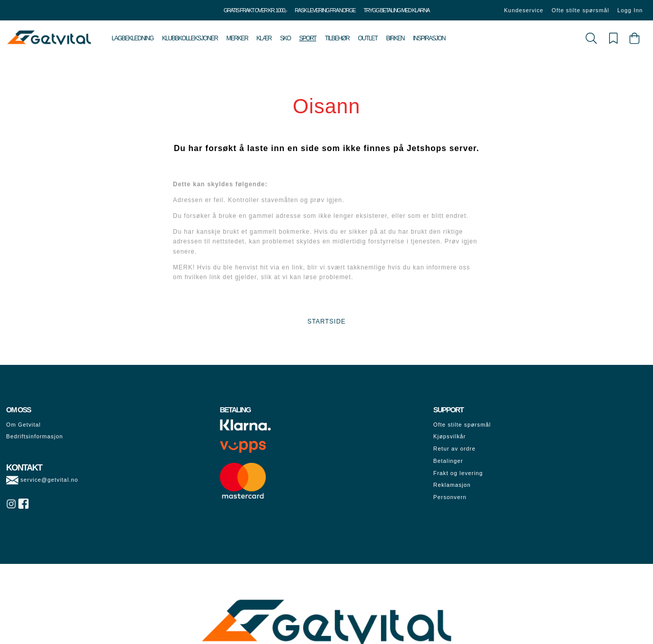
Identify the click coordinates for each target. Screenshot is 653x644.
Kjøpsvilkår (449, 436)
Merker (237, 38)
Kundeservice (524, 10)
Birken (395, 38)
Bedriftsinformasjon (34, 436)
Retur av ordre (454, 449)
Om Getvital (23, 425)
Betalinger (448, 461)
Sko (285, 38)
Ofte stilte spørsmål (580, 10)
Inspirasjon (429, 38)
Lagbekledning (133, 38)
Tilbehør (337, 38)
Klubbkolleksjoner (190, 38)
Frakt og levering (458, 473)
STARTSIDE (326, 321)
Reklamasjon (452, 485)
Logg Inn (630, 10)
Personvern (450, 497)
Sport (308, 38)
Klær (264, 38)
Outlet (368, 38)
